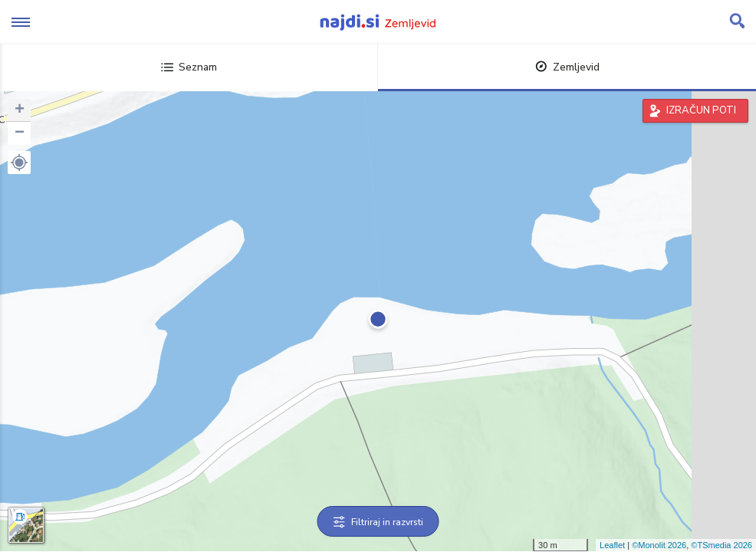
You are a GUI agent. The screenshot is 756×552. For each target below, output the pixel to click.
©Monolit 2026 (659, 545)
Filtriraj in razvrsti (378, 522)
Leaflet (612, 545)
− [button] (20, 133)
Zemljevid (567, 67)
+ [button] (20, 110)
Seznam (189, 67)
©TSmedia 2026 (721, 545)
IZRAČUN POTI (701, 110)
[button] (19, 163)
